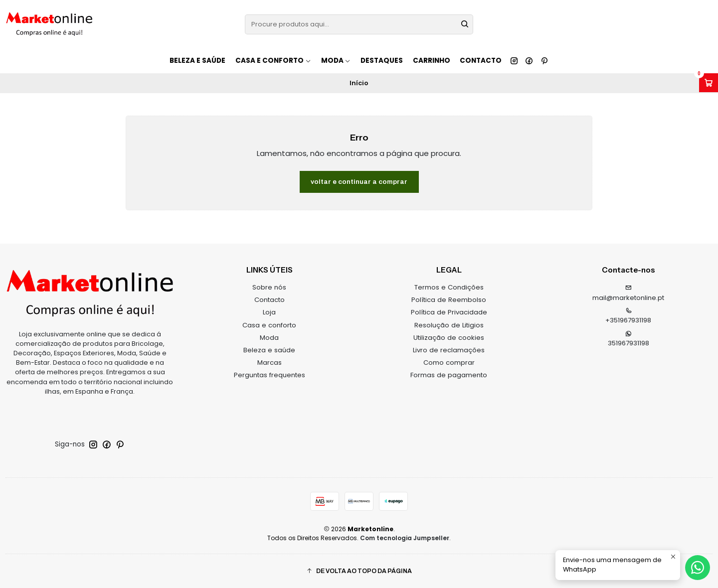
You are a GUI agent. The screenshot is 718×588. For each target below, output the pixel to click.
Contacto (481, 61)
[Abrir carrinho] (709, 83)
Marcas (269, 363)
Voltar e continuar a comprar (359, 182)
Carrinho (432, 61)
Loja (269, 312)
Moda (269, 338)
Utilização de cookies (449, 338)
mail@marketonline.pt (628, 294)
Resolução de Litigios (449, 325)
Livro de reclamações (449, 350)
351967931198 (628, 339)
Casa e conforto (269, 325)
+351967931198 (628, 316)
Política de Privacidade (449, 312)
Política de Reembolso (449, 300)
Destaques (382, 61)
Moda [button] (336, 61)
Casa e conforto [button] (273, 61)
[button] (359, 571)
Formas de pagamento (449, 375)
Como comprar (449, 363)
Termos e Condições (449, 287)
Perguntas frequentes (269, 375)
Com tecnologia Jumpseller (405, 538)
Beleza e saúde (197, 61)
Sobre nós (269, 287)
